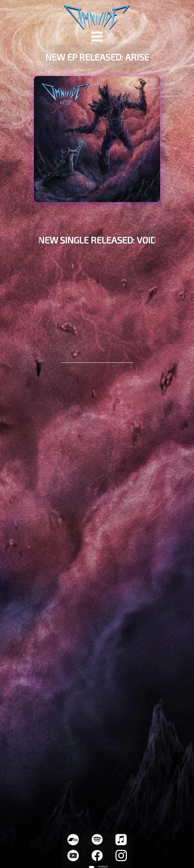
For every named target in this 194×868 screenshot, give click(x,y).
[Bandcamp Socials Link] (73, 844)
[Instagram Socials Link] (121, 860)
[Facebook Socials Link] (97, 860)
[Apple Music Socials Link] (121, 844)
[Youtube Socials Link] (73, 860)
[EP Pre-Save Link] (97, 144)
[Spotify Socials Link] (97, 843)
